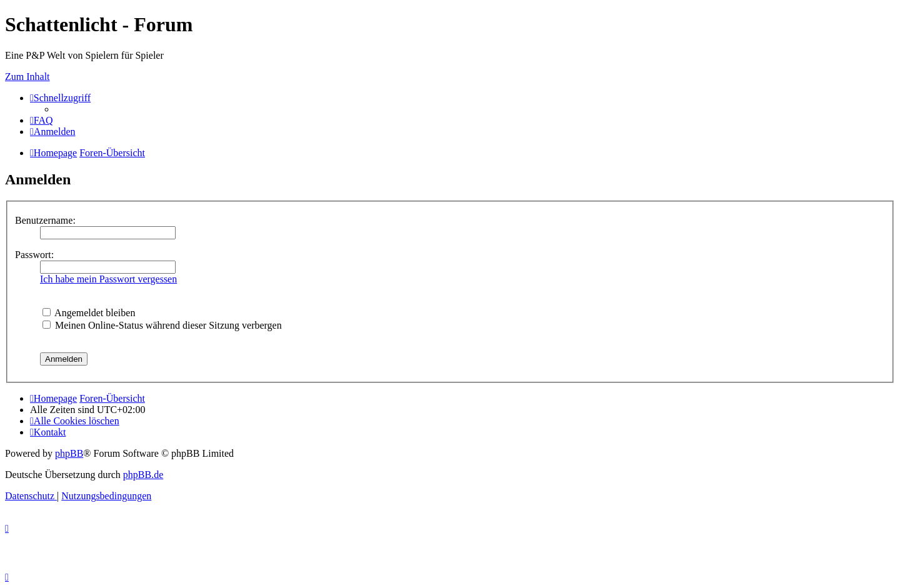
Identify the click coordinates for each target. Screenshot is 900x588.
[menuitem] (42, 120)
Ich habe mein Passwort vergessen (108, 279)
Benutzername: (45, 220)
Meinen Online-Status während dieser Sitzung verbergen (162, 325)
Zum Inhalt (27, 77)
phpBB (69, 453)
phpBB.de (143, 475)
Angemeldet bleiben (89, 313)
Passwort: (34, 255)
